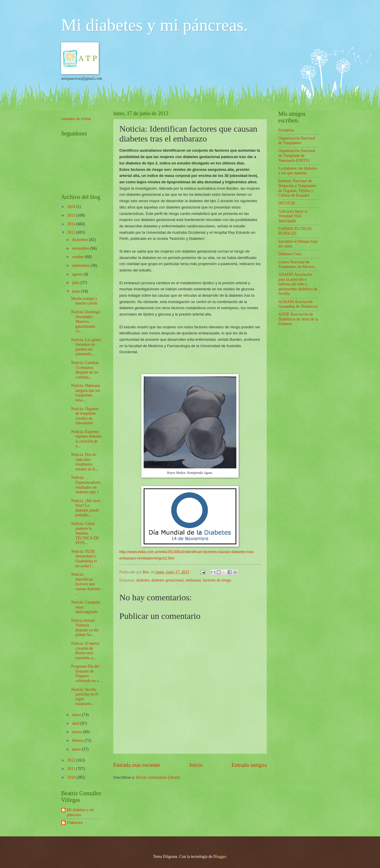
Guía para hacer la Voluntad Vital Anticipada (293, 216)
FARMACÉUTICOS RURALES (295, 231)
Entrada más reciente (137, 765)
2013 (72, 232)
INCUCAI (287, 203)
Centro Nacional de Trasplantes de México (296, 264)
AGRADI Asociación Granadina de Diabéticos (298, 304)
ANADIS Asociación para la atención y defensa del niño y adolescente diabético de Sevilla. (298, 284)
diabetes (143, 580)
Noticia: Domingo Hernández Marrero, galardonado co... (85, 321)
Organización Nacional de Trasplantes (297, 141)
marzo (78, 732)
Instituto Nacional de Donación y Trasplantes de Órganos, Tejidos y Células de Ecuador (297, 188)
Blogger (220, 857)
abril (76, 723)
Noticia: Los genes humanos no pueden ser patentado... (86, 347)
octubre (79, 257)
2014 (72, 224)
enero (77, 749)
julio (76, 283)
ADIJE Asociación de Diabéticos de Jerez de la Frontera (298, 319)
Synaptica (286, 130)
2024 (72, 207)
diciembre (81, 240)
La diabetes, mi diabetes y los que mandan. (298, 171)
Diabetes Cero (290, 254)
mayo (77, 715)
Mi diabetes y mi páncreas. (155, 25)
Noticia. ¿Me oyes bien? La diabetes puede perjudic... (86, 508)
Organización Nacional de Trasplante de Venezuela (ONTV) (297, 155)
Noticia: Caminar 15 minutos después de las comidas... (85, 370)
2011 (72, 769)
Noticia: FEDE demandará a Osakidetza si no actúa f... (84, 559)
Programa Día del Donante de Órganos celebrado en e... (86, 674)
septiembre (81, 266)
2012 (72, 760)
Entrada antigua (249, 765)
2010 (72, 777)
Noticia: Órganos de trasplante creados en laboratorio (85, 416)
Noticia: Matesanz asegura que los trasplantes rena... (86, 393)
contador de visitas (76, 119)
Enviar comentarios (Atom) (158, 777)
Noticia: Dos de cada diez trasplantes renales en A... (85, 462)
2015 (72, 215)
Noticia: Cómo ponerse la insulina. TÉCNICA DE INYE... (85, 533)
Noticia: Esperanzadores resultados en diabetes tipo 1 (86, 485)
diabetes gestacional (168, 580)
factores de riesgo (217, 580)
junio (77, 291)
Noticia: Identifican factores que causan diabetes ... (86, 584)
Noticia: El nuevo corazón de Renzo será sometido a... (85, 651)
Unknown (75, 823)
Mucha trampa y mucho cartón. (85, 301)
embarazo (193, 580)
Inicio (196, 765)
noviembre (81, 248)
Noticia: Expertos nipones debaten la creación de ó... (86, 439)
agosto (78, 274)
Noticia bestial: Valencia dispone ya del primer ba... (85, 628)
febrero (78, 741)
